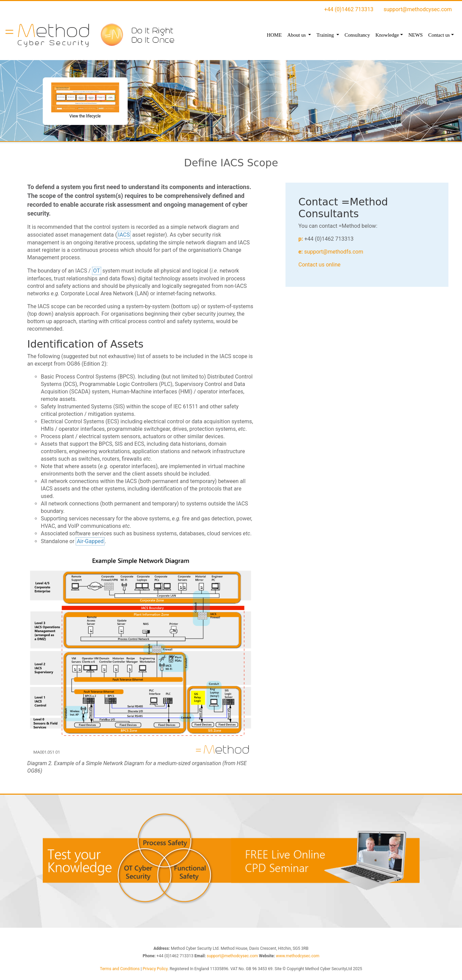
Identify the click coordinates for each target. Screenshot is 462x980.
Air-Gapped (90, 541)
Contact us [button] (439, 35)
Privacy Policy (155, 969)
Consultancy (357, 35)
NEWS (416, 35)
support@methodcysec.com (418, 9)
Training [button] (326, 35)
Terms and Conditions (120, 969)
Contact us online (319, 265)
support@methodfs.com (334, 252)
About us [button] (297, 35)
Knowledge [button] (387, 35)
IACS (124, 234)
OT (96, 270)
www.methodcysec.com (298, 956)
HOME (274, 35)
